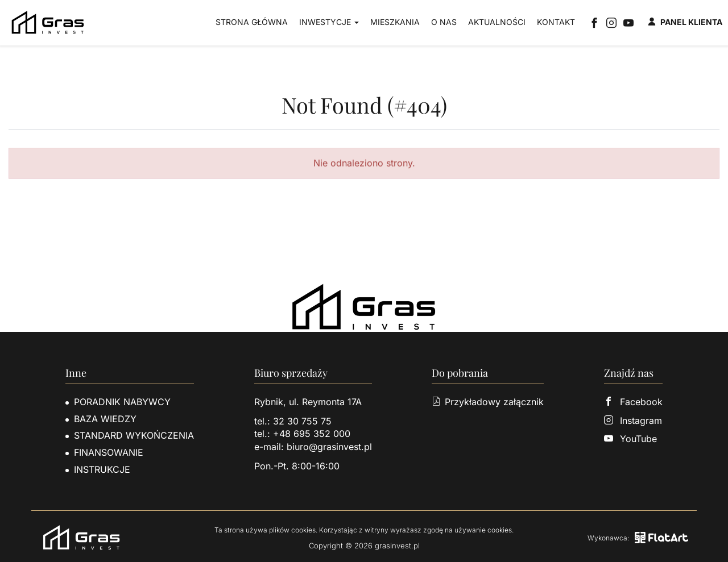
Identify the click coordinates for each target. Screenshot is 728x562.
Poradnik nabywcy (122, 402)
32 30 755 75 (302, 421)
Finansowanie (109, 452)
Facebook (633, 402)
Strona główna (252, 22)
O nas (444, 22)
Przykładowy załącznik (488, 402)
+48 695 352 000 (312, 434)
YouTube (630, 439)
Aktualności (497, 22)
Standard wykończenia (134, 435)
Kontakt (556, 22)
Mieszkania (395, 22)
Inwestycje (329, 22)
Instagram (633, 421)
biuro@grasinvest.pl (329, 447)
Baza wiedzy (105, 419)
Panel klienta (685, 22)
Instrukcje (102, 469)
